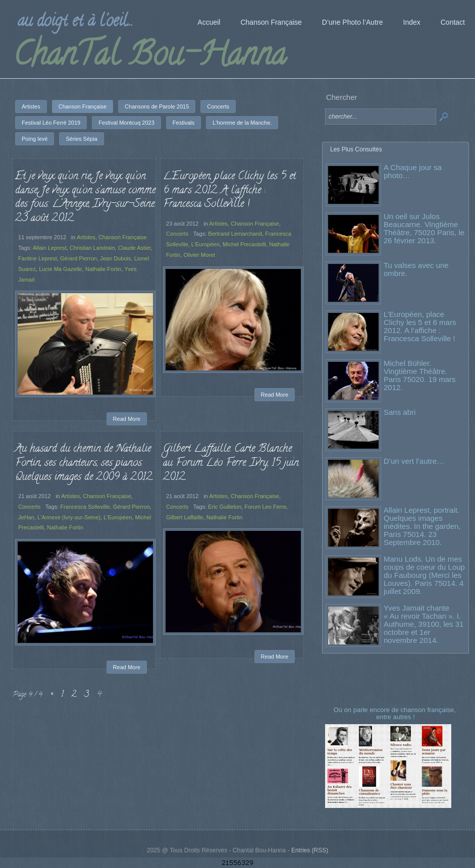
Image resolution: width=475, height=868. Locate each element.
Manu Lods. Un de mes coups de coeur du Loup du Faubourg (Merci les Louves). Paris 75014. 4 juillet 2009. (424, 575)
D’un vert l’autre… (414, 461)
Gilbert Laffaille (184, 517)
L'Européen (205, 244)
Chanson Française (123, 237)
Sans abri (400, 412)
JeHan (26, 517)
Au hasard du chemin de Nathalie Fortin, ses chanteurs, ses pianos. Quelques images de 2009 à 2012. (84, 463)
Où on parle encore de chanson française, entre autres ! (396, 713)
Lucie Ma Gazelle (60, 269)
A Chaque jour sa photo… (413, 171)
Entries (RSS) (310, 850)
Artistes (86, 237)
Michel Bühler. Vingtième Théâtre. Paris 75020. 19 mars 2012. (420, 375)
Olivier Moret (199, 255)
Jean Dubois (115, 258)
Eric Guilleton (225, 507)
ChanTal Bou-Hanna (150, 58)
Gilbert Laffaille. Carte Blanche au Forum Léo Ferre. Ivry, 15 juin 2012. (231, 463)
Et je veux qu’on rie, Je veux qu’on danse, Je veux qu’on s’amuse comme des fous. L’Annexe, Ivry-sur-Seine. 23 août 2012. (85, 198)
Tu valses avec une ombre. (416, 269)
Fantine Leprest (38, 258)
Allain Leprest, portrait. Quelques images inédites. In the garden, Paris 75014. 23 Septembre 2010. (422, 526)
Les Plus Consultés (356, 149)
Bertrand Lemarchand (235, 234)
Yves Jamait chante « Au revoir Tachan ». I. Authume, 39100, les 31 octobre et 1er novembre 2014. (424, 624)
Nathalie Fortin (103, 269)
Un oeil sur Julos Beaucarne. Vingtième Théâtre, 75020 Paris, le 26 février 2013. (424, 228)
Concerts (177, 234)
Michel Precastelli (244, 244)
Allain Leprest (50, 248)
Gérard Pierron (78, 258)
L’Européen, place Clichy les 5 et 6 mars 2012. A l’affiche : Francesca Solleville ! (229, 191)
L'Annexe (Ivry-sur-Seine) (69, 517)
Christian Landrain (92, 248)
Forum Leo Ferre (265, 507)
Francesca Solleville (85, 507)
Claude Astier (135, 248)
